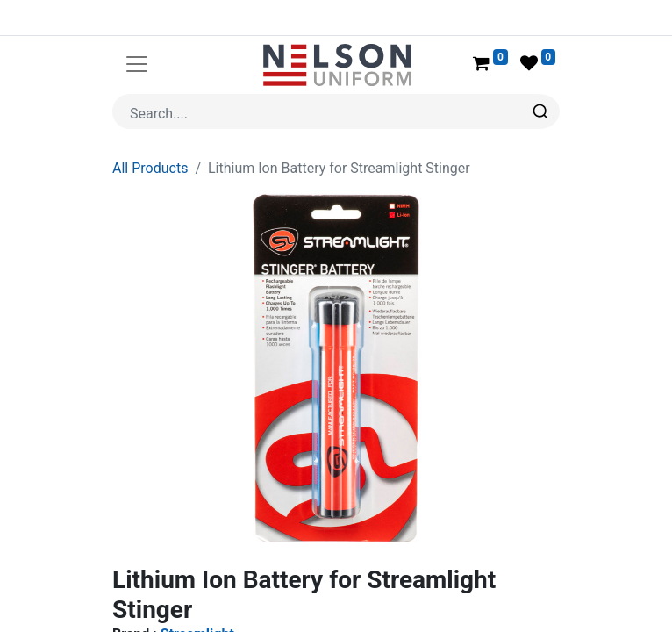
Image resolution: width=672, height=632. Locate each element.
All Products (150, 168)
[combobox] (336, 111)
